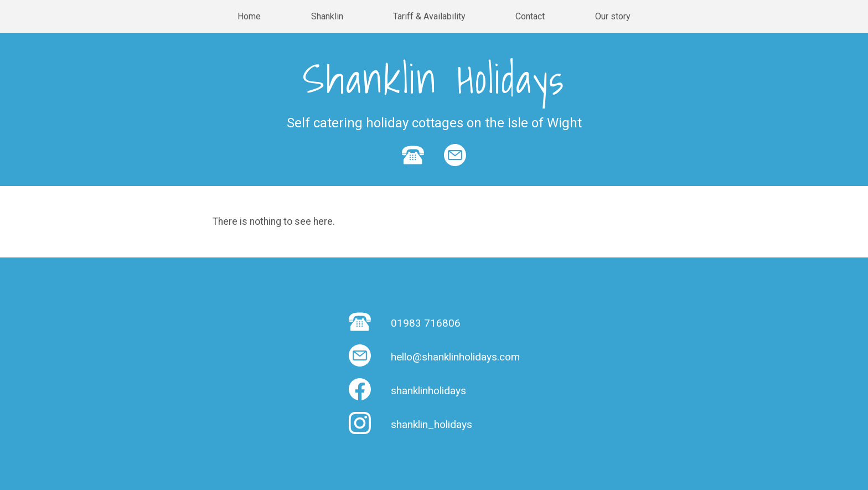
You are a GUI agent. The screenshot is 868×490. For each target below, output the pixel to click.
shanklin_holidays (432, 424)
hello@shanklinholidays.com (455, 357)
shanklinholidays (428, 391)
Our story (613, 16)
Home (249, 16)
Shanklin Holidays (434, 79)
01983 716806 (426, 323)
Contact (530, 16)
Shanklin (327, 16)
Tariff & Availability (429, 16)
